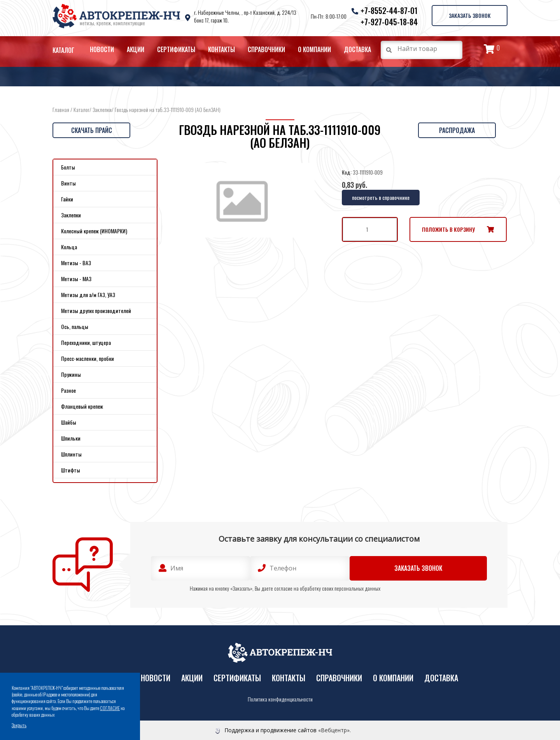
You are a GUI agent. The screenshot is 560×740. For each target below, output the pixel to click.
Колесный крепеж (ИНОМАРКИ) (94, 231)
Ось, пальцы (75, 326)
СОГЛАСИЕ (110, 708)
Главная (61, 109)
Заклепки (102, 109)
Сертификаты (176, 49)
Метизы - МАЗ (76, 279)
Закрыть (19, 725)
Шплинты (71, 454)
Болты (68, 167)
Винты (68, 183)
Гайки (67, 199)
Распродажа (457, 130)
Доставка (357, 49)
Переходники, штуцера (86, 342)
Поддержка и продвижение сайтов (270, 730)
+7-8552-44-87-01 (388, 10)
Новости (102, 49)
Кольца (69, 247)
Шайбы (69, 422)
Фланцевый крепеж (82, 406)
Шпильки (71, 438)
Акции (136, 49)
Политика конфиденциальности (280, 699)
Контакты (221, 49)
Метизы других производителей (96, 311)
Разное (68, 390)
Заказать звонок (469, 15)
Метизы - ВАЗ (76, 263)
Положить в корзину (448, 229)
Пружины (71, 374)
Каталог (63, 50)
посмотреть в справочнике (381, 197)
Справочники (266, 49)
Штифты (71, 470)
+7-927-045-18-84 (388, 22)
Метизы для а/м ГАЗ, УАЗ (88, 295)
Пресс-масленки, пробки (87, 358)
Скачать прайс (92, 130)
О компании (314, 49)
